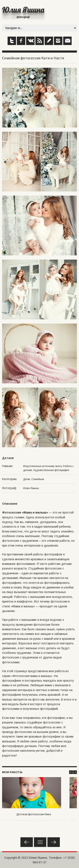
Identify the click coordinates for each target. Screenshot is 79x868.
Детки (27, 479)
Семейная (38, 479)
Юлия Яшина (23, 10)
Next (75, 772)
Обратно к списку (40, 842)
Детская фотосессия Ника (34, 814)
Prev (71, 772)
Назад (27, 842)
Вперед (54, 842)
